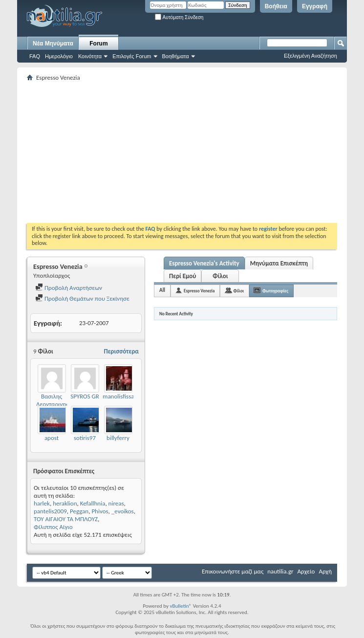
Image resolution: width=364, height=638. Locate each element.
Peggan (79, 511)
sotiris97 (85, 438)
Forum (98, 44)
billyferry (118, 438)
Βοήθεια (276, 6)
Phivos (100, 511)
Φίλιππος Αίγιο (53, 527)
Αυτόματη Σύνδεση (179, 17)
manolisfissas (120, 396)
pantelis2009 (50, 511)
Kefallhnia (93, 503)
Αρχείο (306, 571)
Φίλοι (220, 276)
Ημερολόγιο (59, 56)
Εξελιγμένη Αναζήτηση (310, 56)
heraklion (65, 503)
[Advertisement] (195, 152)
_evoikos (123, 511)
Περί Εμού (182, 276)
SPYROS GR (85, 396)
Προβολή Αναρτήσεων (69, 288)
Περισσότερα (121, 351)
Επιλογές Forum (132, 56)
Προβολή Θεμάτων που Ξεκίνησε (82, 298)
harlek (42, 503)
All (162, 290)
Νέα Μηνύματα (53, 44)
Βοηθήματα (176, 56)
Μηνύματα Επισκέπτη (279, 263)
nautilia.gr (280, 571)
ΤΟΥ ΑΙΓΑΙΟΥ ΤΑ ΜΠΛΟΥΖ (66, 519)
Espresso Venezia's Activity (204, 263)
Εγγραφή (315, 6)
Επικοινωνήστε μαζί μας (233, 571)
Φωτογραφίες (275, 291)
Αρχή (325, 571)
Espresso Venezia (199, 291)
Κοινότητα (90, 56)
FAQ (35, 56)
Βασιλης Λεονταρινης (53, 400)
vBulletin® (181, 606)
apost (52, 438)
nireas (116, 503)
